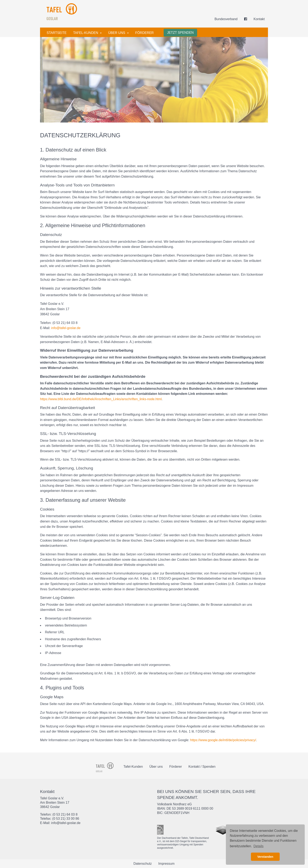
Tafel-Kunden (86, 33)
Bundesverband (226, 19)
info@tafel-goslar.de (66, 328)
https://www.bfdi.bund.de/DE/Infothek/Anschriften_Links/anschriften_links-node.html (101, 399)
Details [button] (258, 846)
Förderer (145, 33)
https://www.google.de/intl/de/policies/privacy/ (223, 740)
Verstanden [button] (265, 857)
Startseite (57, 33)
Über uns (117, 33)
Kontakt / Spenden (202, 767)
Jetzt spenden (180, 33)
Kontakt (259, 19)
